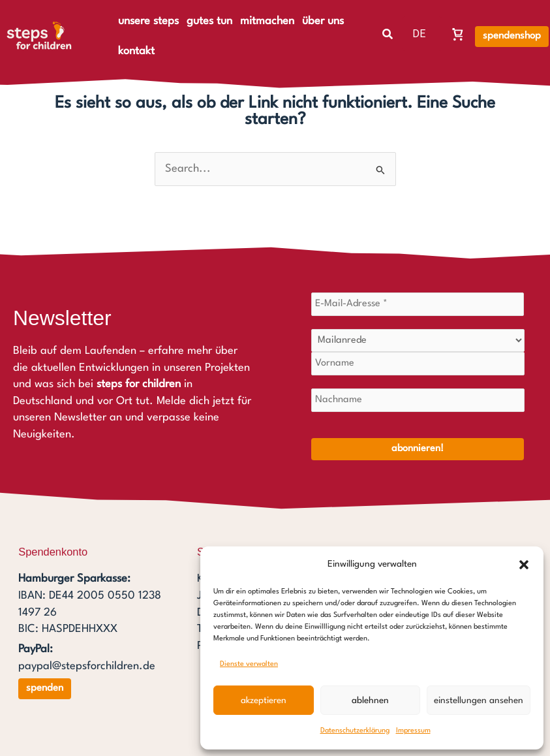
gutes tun (209, 21)
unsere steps (148, 21)
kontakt (136, 51)
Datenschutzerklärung (355, 731)
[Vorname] (418, 364)
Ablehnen (370, 701)
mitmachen (267, 21)
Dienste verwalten (249, 664)
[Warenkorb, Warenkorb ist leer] (458, 34)
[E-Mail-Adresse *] (418, 304)
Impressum (413, 731)
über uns (323, 21)
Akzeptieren (264, 701)
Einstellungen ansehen (479, 701)
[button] (524, 565)
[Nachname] (418, 400)
